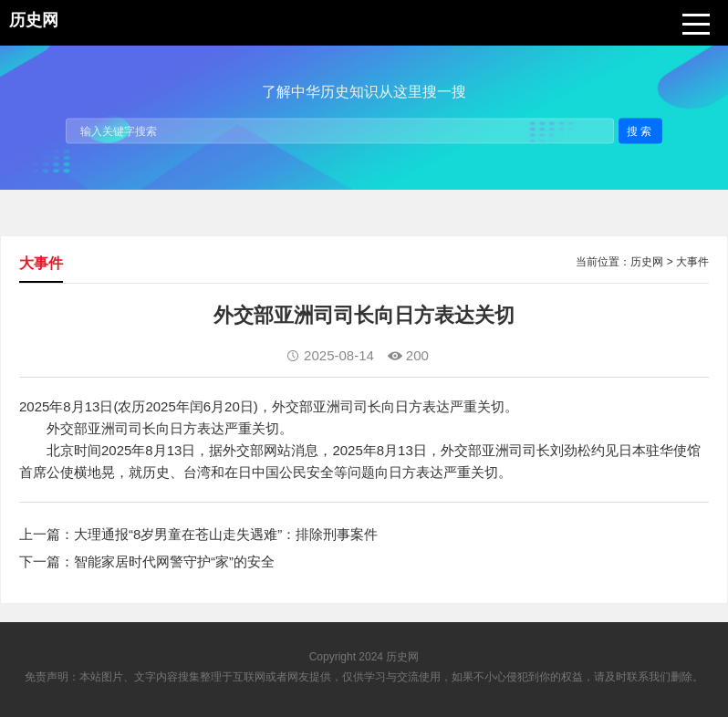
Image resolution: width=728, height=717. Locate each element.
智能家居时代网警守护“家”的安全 (174, 561)
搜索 (640, 130)
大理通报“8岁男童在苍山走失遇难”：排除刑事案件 (226, 534)
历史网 (647, 262)
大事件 (692, 262)
